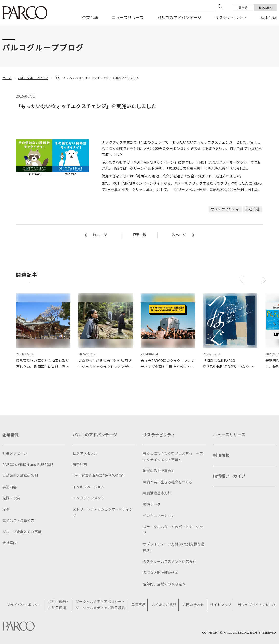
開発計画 (80, 465)
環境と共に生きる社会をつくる (168, 482)
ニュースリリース (128, 18)
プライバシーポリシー (24, 605)
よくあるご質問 (164, 605)
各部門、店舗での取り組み (164, 584)
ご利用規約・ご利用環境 (59, 605)
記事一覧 (139, 235)
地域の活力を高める (159, 471)
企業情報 (90, 18)
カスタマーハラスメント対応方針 (169, 562)
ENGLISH (266, 8)
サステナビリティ (231, 18)
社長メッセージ (15, 453)
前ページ (100, 235)
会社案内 (10, 543)
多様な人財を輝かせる (161, 573)
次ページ (179, 235)
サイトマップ (221, 605)
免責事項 (138, 605)
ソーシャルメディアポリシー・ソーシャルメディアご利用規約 (100, 605)
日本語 (243, 8)
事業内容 (10, 487)
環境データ (152, 504)
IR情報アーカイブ (229, 476)
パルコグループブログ (33, 78)
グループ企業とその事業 (22, 532)
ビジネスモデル (85, 453)
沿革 (6, 509)
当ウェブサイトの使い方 (257, 605)
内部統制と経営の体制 (20, 476)
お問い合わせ (193, 605)
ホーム (7, 78)
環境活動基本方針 (157, 493)
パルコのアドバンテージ (179, 18)
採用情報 (268, 18)
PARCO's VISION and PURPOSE (28, 465)
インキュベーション (89, 487)
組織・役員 (11, 498)
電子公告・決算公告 (18, 521)
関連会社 (252, 209)
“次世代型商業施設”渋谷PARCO (98, 476)
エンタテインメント (89, 498)
